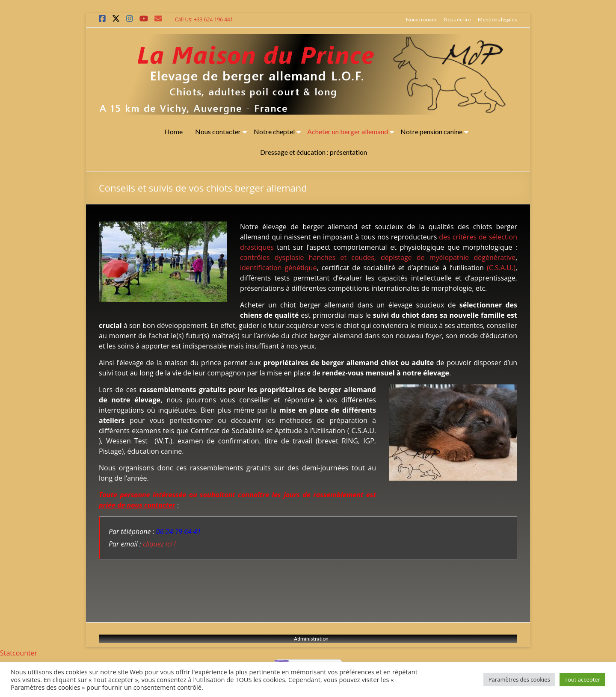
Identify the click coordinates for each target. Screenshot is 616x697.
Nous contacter (218, 131)
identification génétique (278, 268)
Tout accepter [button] (582, 679)
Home (173, 131)
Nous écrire (457, 19)
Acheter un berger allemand (348, 131)
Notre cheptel (274, 131)
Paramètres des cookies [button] (519, 679)
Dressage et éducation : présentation (314, 152)
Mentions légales (498, 19)
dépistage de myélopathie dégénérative (448, 257)
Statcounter (19, 653)
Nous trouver (421, 19)
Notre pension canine (431, 131)
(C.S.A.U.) (501, 268)
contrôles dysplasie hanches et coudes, (308, 257)
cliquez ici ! (159, 544)
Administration (312, 639)
